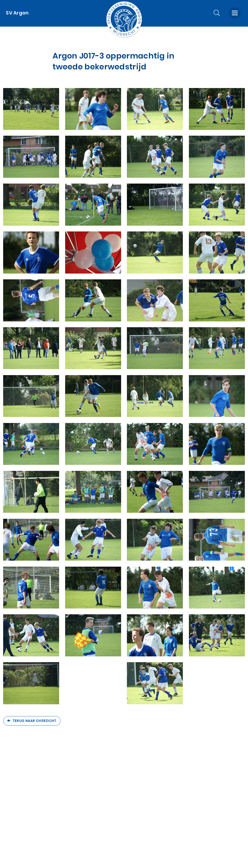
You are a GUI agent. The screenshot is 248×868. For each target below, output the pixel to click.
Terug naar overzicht (35, 721)
